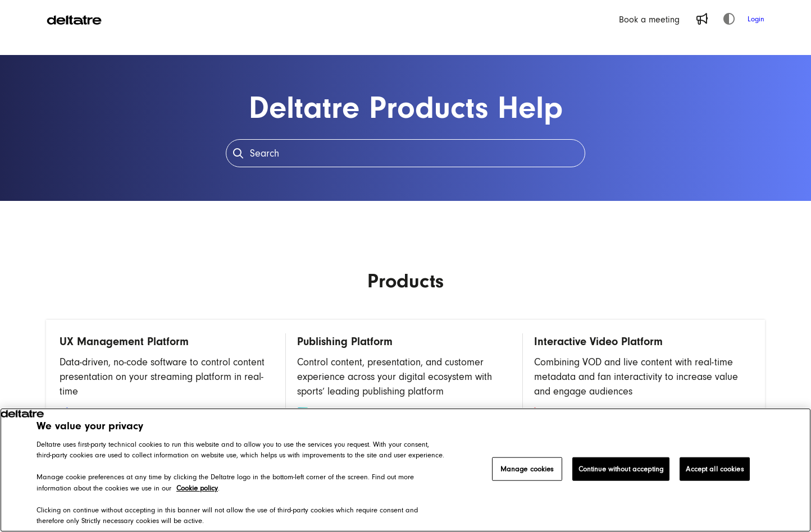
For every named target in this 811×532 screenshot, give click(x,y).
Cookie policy (197, 488)
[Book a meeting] (649, 19)
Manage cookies (527, 469)
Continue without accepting (621, 469)
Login (756, 19)
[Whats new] (702, 19)
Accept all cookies (714, 469)
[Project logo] (74, 19)
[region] (405, 470)
